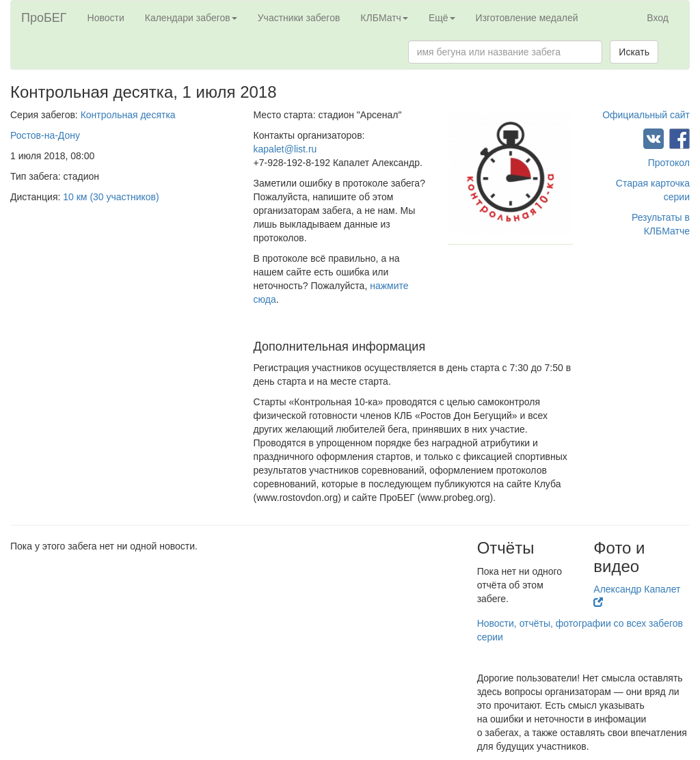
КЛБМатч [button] (384, 18)
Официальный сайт (646, 115)
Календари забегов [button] (191, 18)
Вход (658, 18)
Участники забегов (299, 18)
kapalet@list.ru (285, 149)
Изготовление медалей (527, 18)
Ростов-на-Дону (45, 135)
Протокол (669, 163)
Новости (106, 18)
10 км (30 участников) (111, 197)
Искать (634, 52)
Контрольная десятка (128, 115)
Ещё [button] (442, 18)
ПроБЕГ (44, 18)
